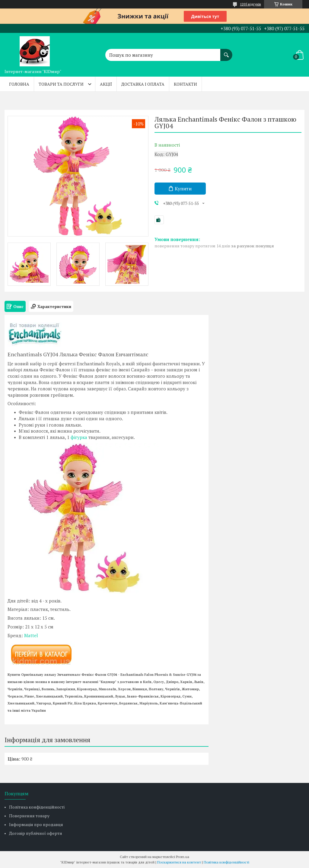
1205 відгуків (250, 4)
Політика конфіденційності (37, 807)
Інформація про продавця (36, 824)
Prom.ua (183, 857)
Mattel (31, 635)
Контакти (185, 84)
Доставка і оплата (143, 84)
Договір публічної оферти (36, 833)
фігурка (79, 437)
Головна (19, 84)
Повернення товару (29, 816)
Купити (183, 189)
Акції (106, 84)
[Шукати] (226, 52)
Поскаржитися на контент (179, 862)
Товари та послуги (61, 84)
